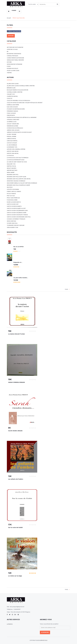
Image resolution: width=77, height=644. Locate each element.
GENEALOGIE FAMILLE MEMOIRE (15, 60)
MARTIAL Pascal (11, 166)
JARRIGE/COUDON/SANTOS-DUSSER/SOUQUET (19, 132)
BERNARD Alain (11, 88)
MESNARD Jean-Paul (13, 175)
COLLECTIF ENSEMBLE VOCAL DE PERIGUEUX (19, 101)
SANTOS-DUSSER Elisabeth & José (16, 208)
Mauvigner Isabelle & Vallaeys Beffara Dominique (22, 183)
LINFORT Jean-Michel (13, 151)
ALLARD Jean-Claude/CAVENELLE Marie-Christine (21, 86)
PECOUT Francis (11, 194)
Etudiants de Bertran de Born (16, 109)
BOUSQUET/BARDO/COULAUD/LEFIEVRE (18, 90)
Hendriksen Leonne (12, 126)
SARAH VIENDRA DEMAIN (16, 382)
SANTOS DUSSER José (13, 204)
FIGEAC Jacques (11, 113)
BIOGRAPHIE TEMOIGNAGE (14, 54)
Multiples (10, 187)
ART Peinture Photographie (15, 47)
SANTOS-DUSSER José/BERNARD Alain (17, 211)
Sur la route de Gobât (15, 528)
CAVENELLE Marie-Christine (15, 92)
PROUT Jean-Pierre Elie (15, 31)
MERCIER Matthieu (12, 170)
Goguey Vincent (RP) (13, 124)
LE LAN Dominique (12, 145)
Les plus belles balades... (21, 278)
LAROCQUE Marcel (12, 141)
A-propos (10, 624)
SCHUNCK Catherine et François (16, 219)
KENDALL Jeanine (12, 137)
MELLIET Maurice (12, 168)
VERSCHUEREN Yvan (12, 228)
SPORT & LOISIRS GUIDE (13, 71)
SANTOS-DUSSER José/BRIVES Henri (17, 213)
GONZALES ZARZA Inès (13, 120)
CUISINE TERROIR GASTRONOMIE (15, 58)
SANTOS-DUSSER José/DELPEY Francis (17, 215)
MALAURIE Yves (11, 164)
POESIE (9, 66)
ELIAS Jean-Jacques (12, 107)
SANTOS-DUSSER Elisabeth (14, 206)
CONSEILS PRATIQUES (12, 56)
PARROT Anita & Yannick (14, 192)
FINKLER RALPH (11, 115)
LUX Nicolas (10, 156)
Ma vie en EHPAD (19, 247)
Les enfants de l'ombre (16, 479)
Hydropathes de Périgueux (15, 128)
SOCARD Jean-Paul (12, 223)
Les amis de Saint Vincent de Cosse (17, 162)
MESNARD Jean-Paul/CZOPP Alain (16, 177)
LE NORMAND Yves (12, 147)
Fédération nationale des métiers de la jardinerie (22, 118)
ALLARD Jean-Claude (13, 84)
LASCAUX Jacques (12, 143)
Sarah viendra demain (15, 431)
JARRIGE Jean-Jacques (13, 130)
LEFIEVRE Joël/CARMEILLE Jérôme (16, 149)
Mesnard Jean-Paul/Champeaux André (18, 185)
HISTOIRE (9, 62)
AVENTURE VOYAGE (12, 49)
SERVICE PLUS (44, 640)
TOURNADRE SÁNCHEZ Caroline (16, 225)
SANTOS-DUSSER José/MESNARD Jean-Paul (19, 217)
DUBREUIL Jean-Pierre (13, 105)
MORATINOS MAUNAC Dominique (16, 181)
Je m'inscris (45, 632)
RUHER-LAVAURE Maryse (14, 202)
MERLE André (11, 173)
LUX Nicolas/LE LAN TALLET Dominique (18, 158)
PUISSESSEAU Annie (12, 200)
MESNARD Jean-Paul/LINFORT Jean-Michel (19, 179)
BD (8, 52)
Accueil (9, 18)
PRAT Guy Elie (11, 196)
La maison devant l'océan (16, 334)
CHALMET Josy (11, 94)
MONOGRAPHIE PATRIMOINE (15, 64)
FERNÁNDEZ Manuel (12, 111)
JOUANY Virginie (12, 134)
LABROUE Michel (11, 139)
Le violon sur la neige (15, 576)
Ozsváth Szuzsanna (13, 189)
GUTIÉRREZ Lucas (12, 122)
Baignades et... (18, 262)
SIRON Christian (11, 221)
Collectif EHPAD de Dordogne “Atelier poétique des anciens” (25, 103)
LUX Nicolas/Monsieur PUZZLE (16, 160)
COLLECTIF (10, 98)
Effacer (11, 36)
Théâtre (9, 73)
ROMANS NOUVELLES (12, 69)
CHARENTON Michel (12, 96)
